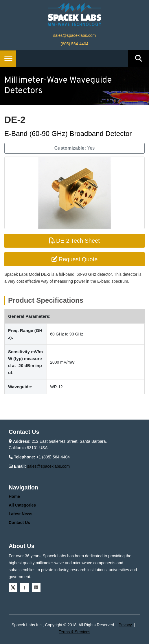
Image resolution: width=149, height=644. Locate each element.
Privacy (125, 625)
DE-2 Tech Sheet (74, 241)
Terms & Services (74, 632)
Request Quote (75, 259)
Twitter (13, 587)
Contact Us (19, 523)
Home (14, 496)
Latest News (21, 514)
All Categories (22, 505)
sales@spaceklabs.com (74, 35)
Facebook (25, 587)
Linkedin (36, 587)
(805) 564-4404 (75, 44)
